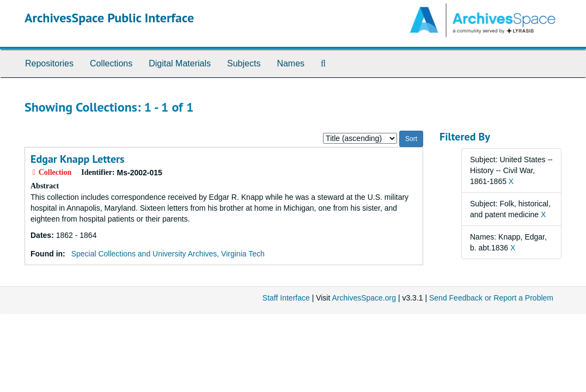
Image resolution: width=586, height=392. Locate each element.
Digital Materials (180, 63)
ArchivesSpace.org (364, 298)
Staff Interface (286, 298)
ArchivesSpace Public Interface (109, 18)
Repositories (49, 63)
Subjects (244, 63)
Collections (111, 63)
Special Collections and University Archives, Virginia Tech (168, 254)
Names (291, 63)
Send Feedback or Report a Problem (491, 298)
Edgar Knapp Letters (78, 159)
